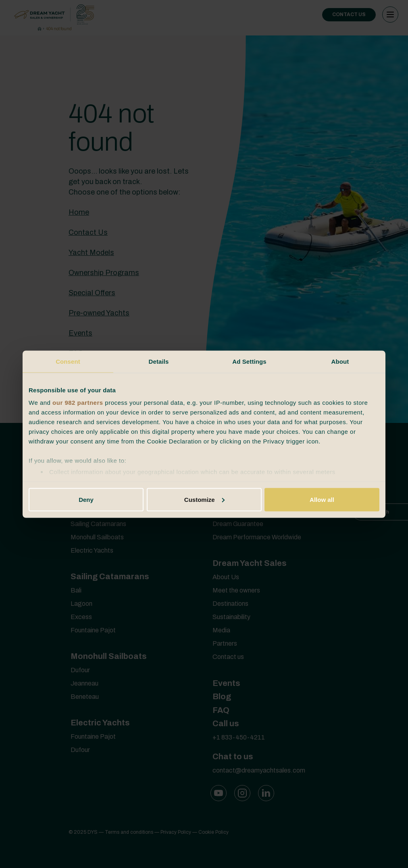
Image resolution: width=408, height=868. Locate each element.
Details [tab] (159, 361)
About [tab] (340, 361)
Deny (86, 499)
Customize (204, 499)
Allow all (322, 499)
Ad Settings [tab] (249, 361)
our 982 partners (78, 403)
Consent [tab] (68, 361)
